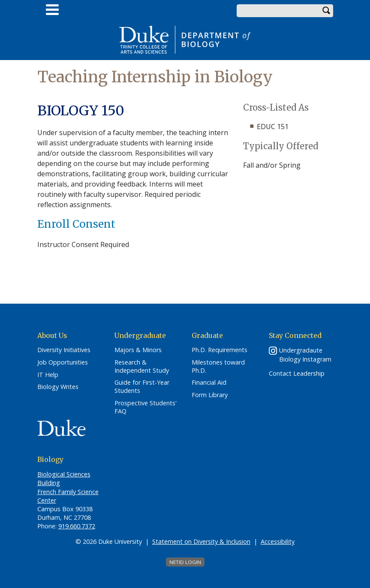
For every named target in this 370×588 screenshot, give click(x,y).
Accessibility (278, 541)
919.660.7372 (77, 526)
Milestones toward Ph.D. (218, 366)
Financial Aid (209, 383)
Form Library (210, 395)
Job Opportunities (63, 362)
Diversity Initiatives (64, 350)
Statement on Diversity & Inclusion (201, 541)
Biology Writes (58, 387)
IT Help (48, 375)
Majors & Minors (138, 350)
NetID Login (185, 562)
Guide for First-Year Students (142, 387)
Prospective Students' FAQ (146, 407)
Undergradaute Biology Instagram (305, 355)
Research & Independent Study (142, 366)
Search (327, 11)
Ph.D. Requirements (220, 350)
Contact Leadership (297, 374)
